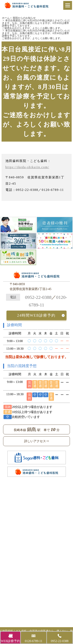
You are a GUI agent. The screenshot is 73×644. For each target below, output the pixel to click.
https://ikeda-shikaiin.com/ (27, 167)
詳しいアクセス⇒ (37, 441)
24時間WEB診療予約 (36, 315)
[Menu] (68, 5)
